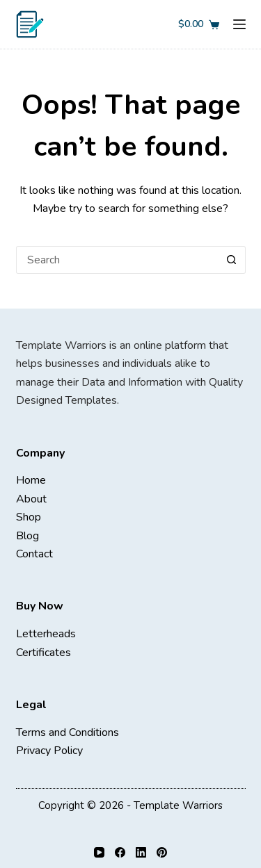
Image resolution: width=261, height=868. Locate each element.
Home (31, 480)
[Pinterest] (162, 852)
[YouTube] (99, 852)
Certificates (43, 653)
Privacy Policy (49, 751)
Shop (29, 517)
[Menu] (239, 24)
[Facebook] (120, 852)
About (31, 499)
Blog (27, 536)
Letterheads (46, 634)
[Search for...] (117, 260)
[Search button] (232, 260)
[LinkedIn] (141, 852)
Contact (34, 554)
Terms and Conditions (68, 732)
